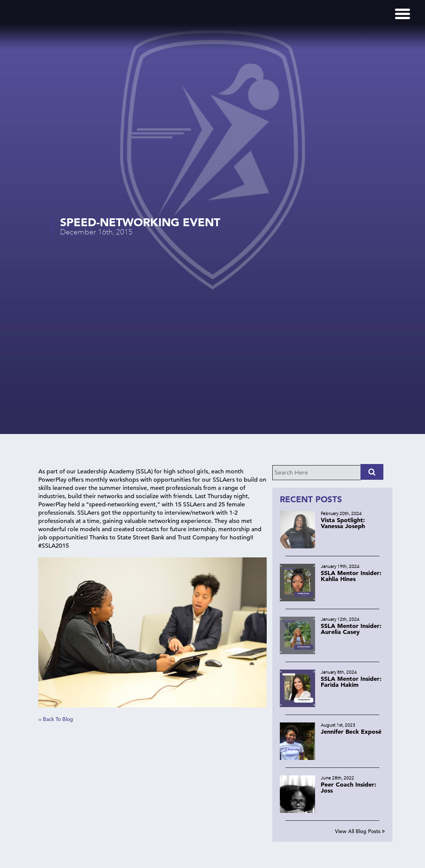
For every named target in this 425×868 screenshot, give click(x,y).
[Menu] (402, 14)
